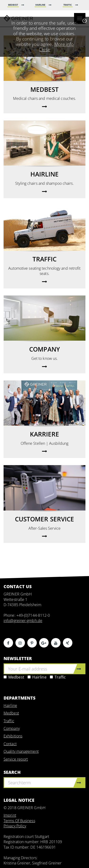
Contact (10, 744)
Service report (16, 759)
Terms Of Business (19, 821)
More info (64, 44)
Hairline (37, 677)
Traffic (58, 677)
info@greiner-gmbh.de (23, 621)
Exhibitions (13, 736)
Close (44, 49)
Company (12, 728)
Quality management (21, 751)
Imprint (10, 815)
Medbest (14, 677)
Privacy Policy (15, 826)
